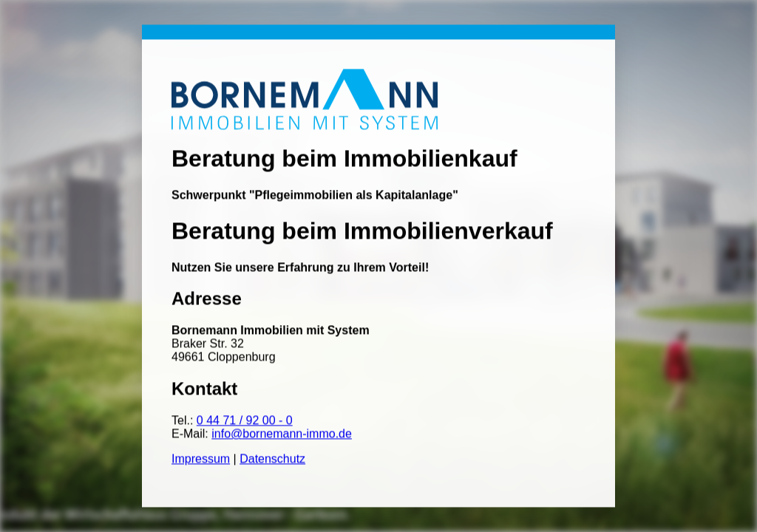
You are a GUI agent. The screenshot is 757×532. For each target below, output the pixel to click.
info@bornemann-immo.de (282, 434)
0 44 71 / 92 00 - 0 (245, 421)
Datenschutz (272, 459)
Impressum (201, 459)
